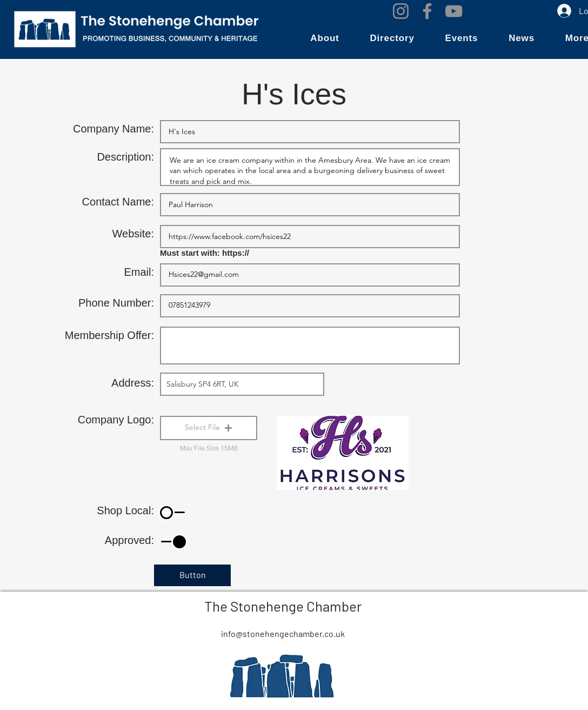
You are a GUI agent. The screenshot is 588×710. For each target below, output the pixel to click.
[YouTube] (454, 11)
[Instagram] (401, 11)
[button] (325, 38)
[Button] (192, 575)
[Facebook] (427, 11)
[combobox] (242, 384)
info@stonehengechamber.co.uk (283, 633)
